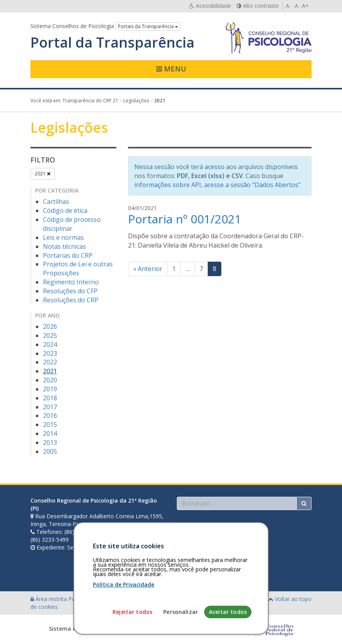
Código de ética (65, 211)
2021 (43, 174)
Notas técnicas (64, 246)
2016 (50, 416)
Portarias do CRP (68, 255)
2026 (50, 326)
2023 (50, 353)
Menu (171, 69)
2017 (50, 407)
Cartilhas (56, 202)
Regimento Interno (71, 282)
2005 (50, 451)
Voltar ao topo (293, 599)
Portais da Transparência (148, 26)
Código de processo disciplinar (72, 224)
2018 (50, 398)
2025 (50, 335)
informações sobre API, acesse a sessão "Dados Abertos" (217, 185)
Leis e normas (63, 237)
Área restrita (49, 599)
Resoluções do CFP (70, 291)
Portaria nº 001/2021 (185, 219)
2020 (50, 380)
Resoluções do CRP (71, 300)
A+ (305, 6)
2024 (50, 344)
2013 (50, 442)
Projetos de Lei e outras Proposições (78, 268)
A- (289, 6)
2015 (50, 425)
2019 (50, 389)
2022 (50, 362)
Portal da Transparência (112, 43)
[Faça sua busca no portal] (237, 503)
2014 (50, 433)
